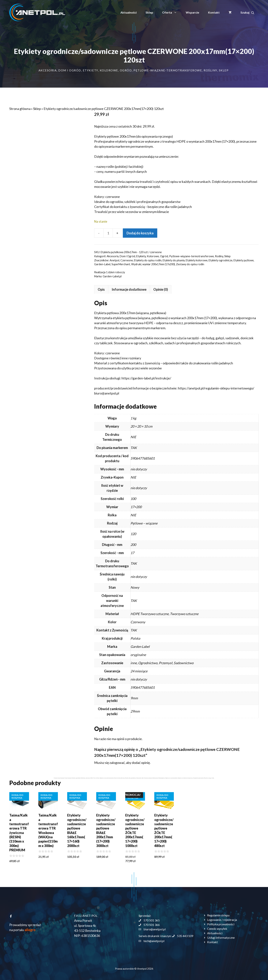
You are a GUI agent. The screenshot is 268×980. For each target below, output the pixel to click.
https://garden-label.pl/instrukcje (61, 378)
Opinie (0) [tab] (76, 289)
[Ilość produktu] (108, 233)
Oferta (172, 12)
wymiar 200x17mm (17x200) (159, 264)
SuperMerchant (121, 264)
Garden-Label (102, 264)
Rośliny (210, 70)
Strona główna (20, 109)
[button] (247, 12)
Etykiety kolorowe (197, 260)
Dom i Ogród (70, 70)
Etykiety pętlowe (244, 260)
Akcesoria (48, 70)
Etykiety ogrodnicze (221, 260)
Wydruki (136, 264)
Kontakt (214, 12)
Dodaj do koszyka (140, 233)
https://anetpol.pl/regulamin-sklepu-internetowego (131, 388)
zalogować (32, 763)
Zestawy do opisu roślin (190, 264)
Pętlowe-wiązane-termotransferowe (168, 70)
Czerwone (127, 260)
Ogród (126, 70)
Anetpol (114, 260)
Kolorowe (109, 70)
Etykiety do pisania (174, 260)
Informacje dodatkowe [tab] (44, 289)
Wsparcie (192, 12)
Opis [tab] (16, 289)
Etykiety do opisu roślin (148, 260)
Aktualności (129, 12)
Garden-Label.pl (112, 276)
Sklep (149, 12)
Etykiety (90, 70)
